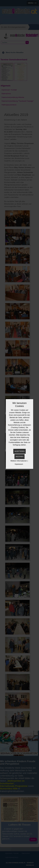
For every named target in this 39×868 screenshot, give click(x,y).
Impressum (19, 464)
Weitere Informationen (19, 461)
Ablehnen (19, 457)
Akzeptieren (19, 451)
